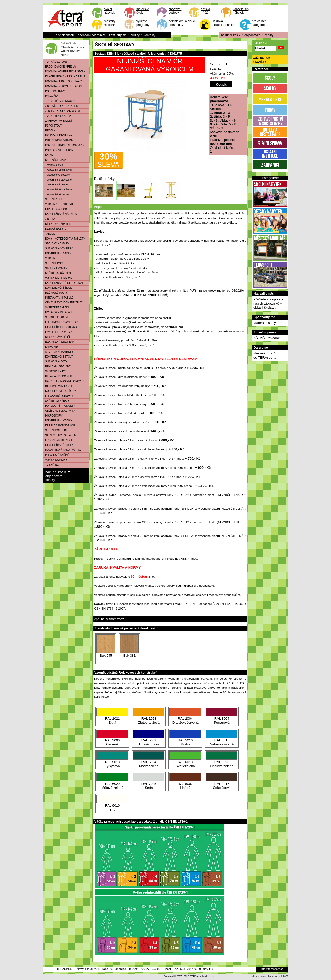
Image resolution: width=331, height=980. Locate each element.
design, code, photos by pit (266, 976)
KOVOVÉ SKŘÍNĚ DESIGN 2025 (63, 145)
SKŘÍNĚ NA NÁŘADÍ (56, 401)
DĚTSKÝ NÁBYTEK (56, 229)
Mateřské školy (265, 323)
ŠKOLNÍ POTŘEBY (55, 430)
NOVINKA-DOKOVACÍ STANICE (63, 86)
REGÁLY (49, 131)
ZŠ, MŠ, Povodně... (268, 338)
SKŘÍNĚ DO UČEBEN (57, 273)
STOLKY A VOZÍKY (55, 268)
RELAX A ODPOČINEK (57, 376)
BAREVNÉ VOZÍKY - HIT (58, 386)
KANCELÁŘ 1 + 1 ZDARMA (60, 327)
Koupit (221, 84)
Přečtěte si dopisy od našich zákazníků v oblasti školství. (269, 303)
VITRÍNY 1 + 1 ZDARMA (58, 204)
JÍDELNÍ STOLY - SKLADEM (61, 106)
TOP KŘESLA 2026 (55, 62)
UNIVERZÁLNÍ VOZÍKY (58, 421)
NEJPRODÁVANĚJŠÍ (56, 337)
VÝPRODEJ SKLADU (57, 307)
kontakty (150, 35)
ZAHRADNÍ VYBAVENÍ (57, 121)
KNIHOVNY (51, 347)
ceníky (269, 35)
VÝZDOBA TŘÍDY (54, 371)
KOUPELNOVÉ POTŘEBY (59, 391)
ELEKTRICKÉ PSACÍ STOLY (61, 322)
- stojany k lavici (53, 165)
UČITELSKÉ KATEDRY (58, 312)
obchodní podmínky (91, 35)
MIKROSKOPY (53, 416)
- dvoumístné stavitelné (57, 180)
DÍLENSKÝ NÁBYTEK (57, 224)
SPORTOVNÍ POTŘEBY (58, 352)
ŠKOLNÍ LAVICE (54, 263)
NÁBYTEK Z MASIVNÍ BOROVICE (64, 381)
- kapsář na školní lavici (57, 170)
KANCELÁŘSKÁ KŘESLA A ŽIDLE (64, 76)
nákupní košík (231, 35)
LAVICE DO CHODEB (57, 209)
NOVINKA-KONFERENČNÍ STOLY (64, 72)
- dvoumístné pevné (55, 185)
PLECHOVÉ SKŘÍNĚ (56, 455)
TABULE (49, 234)
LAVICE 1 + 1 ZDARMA (58, 332)
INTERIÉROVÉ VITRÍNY (58, 140)
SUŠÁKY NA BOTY (55, 362)
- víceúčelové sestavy (56, 175)
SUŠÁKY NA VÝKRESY (58, 248)
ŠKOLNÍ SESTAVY (55, 160)
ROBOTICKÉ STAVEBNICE (60, 342)
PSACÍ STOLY (52, 126)
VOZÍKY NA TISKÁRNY (58, 278)
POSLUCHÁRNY (54, 91)
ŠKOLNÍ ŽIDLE (53, 199)
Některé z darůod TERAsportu (265, 355)
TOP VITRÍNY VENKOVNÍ (59, 101)
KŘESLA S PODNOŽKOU (59, 425)
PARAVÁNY (51, 96)
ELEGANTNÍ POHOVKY (58, 396)
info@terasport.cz (272, 969)
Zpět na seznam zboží (109, 619)
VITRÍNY (49, 258)
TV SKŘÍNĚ (51, 465)
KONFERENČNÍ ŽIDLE (57, 288)
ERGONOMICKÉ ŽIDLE (58, 440)
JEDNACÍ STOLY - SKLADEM (61, 111)
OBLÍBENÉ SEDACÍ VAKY (59, 411)
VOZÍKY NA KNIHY (55, 460)
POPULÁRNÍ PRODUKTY (59, 406)
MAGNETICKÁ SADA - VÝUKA (62, 450)
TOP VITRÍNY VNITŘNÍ (58, 116)
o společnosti (65, 35)
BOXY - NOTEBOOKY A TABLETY (64, 239)
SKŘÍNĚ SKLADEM (55, 317)
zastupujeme (118, 35)
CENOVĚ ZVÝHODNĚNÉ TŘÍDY (63, 303)
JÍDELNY (49, 219)
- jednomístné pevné (56, 194)
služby (135, 35)
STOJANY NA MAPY (56, 244)
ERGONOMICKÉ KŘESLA (59, 67)
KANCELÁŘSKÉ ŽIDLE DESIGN (63, 283)
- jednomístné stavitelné (58, 190)
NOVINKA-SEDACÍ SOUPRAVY (63, 81)
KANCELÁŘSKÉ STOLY (58, 445)
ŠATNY (48, 155)
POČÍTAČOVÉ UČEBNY (58, 150)
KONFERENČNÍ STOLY (58, 357)
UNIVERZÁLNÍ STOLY (57, 253)
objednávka (252, 35)
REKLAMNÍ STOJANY (57, 366)
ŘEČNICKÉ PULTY (55, 293)
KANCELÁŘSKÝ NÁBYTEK (60, 214)
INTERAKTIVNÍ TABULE (58, 298)
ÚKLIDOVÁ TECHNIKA (57, 135)
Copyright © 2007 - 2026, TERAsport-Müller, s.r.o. (189, 976)
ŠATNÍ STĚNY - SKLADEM (60, 435)
